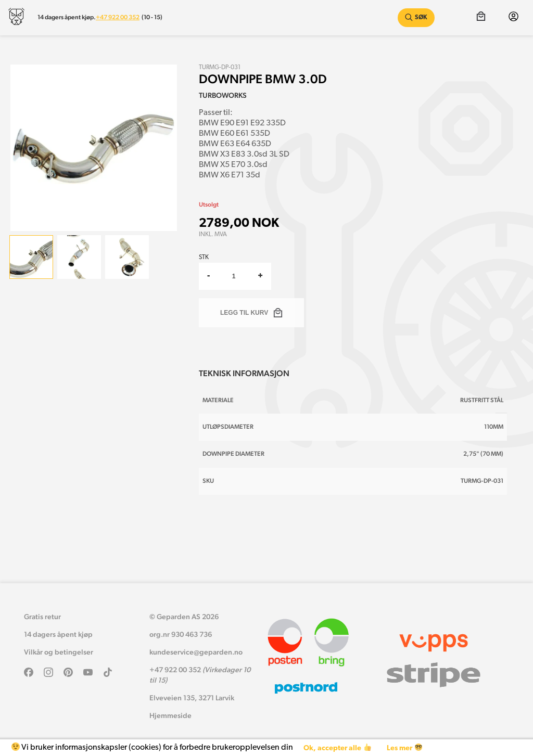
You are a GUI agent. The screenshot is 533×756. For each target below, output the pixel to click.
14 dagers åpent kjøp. (67, 17)
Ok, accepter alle (337, 748)
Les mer (404, 748)
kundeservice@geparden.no (196, 652)
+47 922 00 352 (118, 17)
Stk (204, 258)
